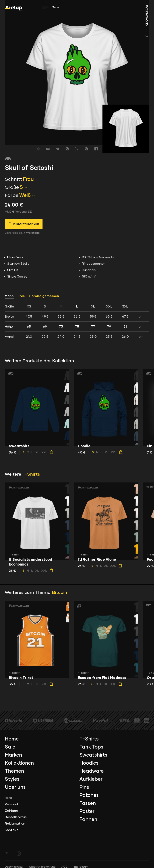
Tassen (88, 803)
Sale (10, 747)
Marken (13, 755)
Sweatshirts (93, 755)
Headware (92, 771)
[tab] (77, 322)
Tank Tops (91, 747)
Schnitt (13, 179)
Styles (12, 779)
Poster (87, 811)
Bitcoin (60, 593)
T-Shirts (31, 474)
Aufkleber (91, 779)
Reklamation (15, 824)
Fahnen (88, 820)
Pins (84, 787)
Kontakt (11, 830)
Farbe (12, 195)
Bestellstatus (16, 817)
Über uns (15, 787)
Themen (14, 771)
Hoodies (89, 763)
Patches (89, 795)
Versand (11, 804)
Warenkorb (147, 21)
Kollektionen (19, 763)
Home (12, 739)
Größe (12, 187)
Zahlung (12, 811)
